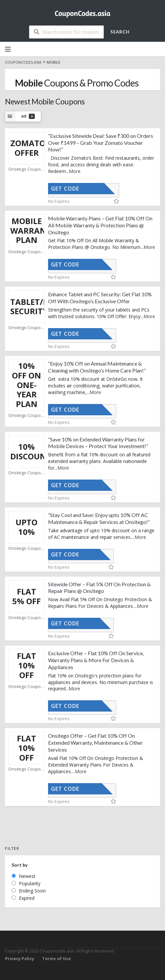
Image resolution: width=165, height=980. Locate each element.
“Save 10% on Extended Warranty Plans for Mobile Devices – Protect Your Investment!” (98, 443)
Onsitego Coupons (27, 169)
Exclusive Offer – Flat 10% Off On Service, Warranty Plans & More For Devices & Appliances (96, 660)
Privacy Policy (20, 959)
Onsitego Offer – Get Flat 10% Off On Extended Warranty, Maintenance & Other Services (95, 743)
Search (120, 32)
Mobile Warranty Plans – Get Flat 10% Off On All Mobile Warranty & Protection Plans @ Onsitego (100, 225)
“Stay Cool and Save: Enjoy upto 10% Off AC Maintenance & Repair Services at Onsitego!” (99, 518)
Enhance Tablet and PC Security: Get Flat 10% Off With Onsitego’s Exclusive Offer (100, 298)
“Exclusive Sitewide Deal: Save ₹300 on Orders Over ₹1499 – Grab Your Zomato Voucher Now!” (101, 143)
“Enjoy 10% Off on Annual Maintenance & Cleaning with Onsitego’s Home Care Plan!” (97, 367)
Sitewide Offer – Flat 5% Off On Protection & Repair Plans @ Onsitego (99, 588)
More (75, 171)
